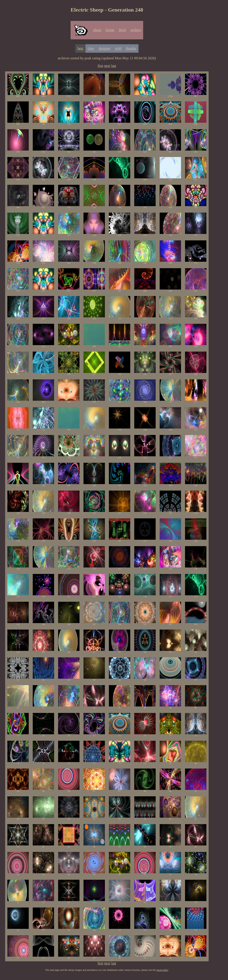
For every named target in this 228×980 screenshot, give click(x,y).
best (80, 48)
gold (118, 48)
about (97, 30)
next (107, 66)
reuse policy (162, 970)
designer (104, 48)
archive (136, 30)
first (100, 66)
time (91, 48)
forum (110, 30)
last (114, 66)
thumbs (131, 48)
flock (122, 30)
